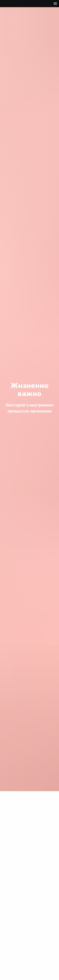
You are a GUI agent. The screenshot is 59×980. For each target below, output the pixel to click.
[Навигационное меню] (55, 4)
